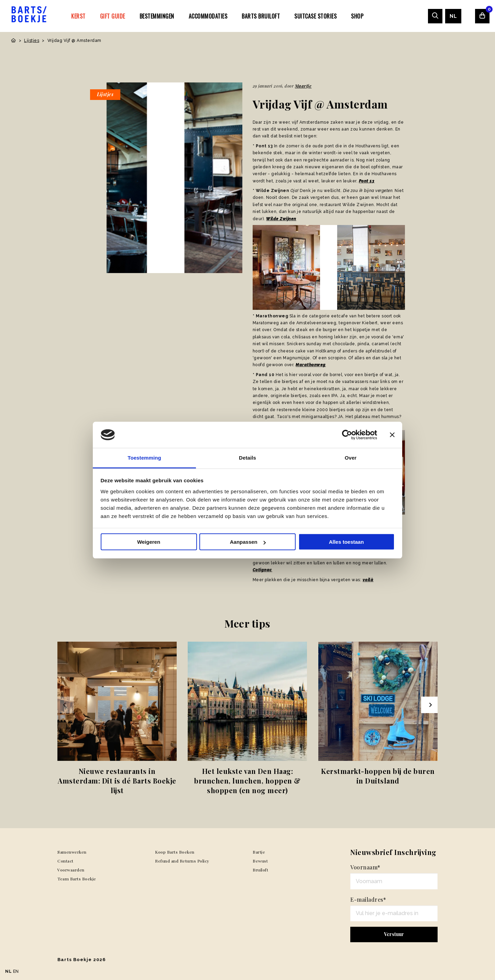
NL (453, 16)
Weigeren (149, 542)
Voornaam (365, 867)
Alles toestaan (346, 542)
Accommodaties (208, 16)
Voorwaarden (71, 870)
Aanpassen (248, 542)
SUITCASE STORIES (315, 16)
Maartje (303, 86)
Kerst (78, 16)
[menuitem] (78, 16)
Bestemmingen (157, 16)
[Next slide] (429, 705)
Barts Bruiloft (261, 16)
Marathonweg (311, 365)
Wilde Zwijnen (281, 219)
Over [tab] (351, 458)
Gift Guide (113, 16)
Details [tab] (247, 458)
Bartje (259, 852)
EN (16, 971)
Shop (357, 16)
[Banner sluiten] (392, 435)
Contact (65, 861)
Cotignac (262, 570)
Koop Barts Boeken (175, 852)
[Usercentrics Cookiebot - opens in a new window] (347, 435)
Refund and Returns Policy (182, 861)
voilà (368, 580)
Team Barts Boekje (77, 879)
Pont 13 (367, 181)
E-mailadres (368, 899)
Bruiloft (260, 870)
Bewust (260, 861)
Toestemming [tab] (144, 458)
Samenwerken (72, 852)
